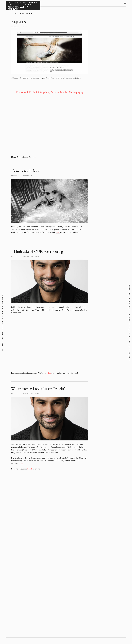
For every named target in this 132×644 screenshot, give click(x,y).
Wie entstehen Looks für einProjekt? (45, 393)
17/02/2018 (17, 180)
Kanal (30, 473)
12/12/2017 (16, 398)
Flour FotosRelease (29, 175)
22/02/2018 (17, 27)
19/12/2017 (16, 260)
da (22, 468)
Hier (58, 236)
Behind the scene (33, 260)
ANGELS (20, 22)
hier (34, 161)
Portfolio (30, 27)
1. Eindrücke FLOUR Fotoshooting (43, 255)
